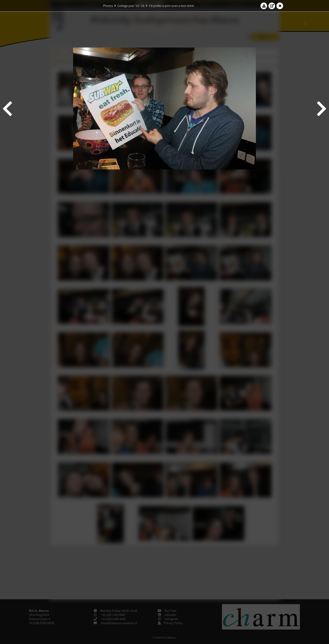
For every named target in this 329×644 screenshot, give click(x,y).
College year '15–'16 (131, 6)
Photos (108, 6)
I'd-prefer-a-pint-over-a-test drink (171, 6)
